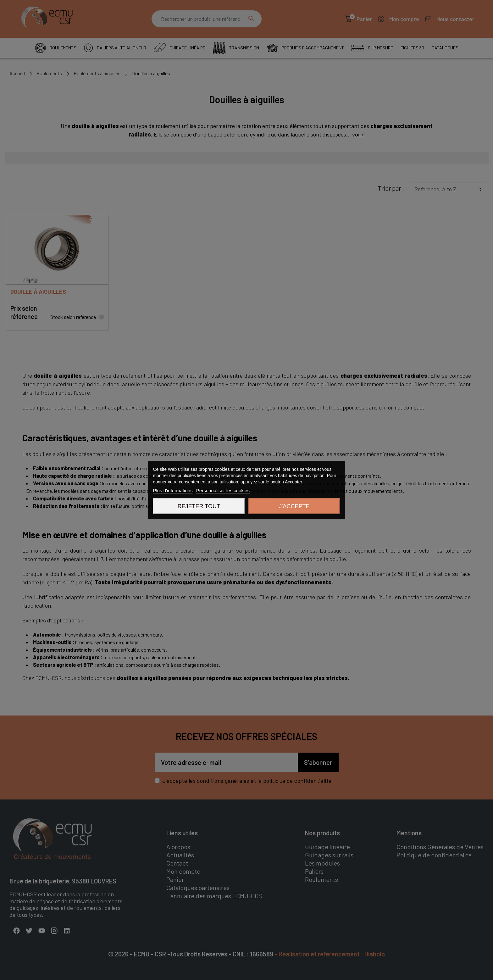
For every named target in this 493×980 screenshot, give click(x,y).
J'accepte (294, 506)
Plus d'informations (173, 490)
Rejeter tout (199, 506)
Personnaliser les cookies (223, 490)
